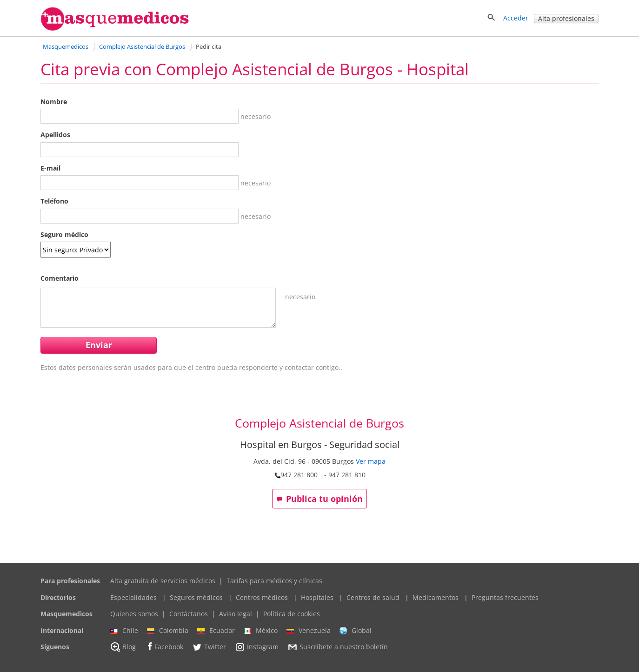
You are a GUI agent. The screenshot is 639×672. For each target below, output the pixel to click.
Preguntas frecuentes (505, 597)
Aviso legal (236, 614)
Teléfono (54, 201)
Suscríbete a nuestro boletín (338, 647)
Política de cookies (292, 614)
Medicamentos (436, 597)
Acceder (516, 18)
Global (356, 631)
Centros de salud (373, 597)
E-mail (50, 168)
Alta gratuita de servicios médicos (163, 581)
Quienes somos (134, 614)
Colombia (168, 631)
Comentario (60, 278)
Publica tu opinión (319, 499)
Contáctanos (189, 614)
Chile (124, 631)
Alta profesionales (566, 18)
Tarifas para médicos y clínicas (274, 581)
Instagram (257, 647)
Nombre (54, 102)
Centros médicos (262, 597)
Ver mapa (371, 461)
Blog (123, 647)
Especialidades (133, 597)
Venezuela (309, 631)
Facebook (164, 647)
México (261, 631)
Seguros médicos (196, 597)
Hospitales (317, 597)
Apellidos (55, 135)
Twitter (209, 647)
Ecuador (216, 631)
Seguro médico (64, 234)
